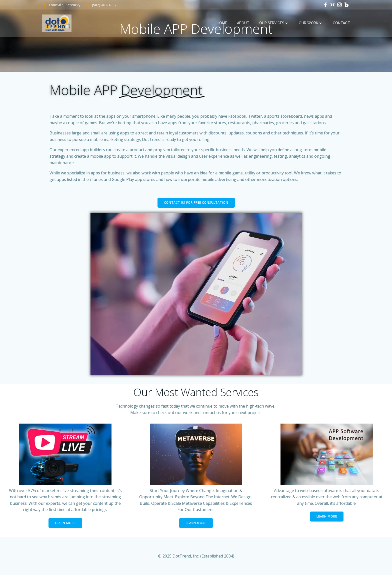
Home (222, 23)
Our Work (311, 23)
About (243, 23)
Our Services (274, 23)
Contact (341, 23)
